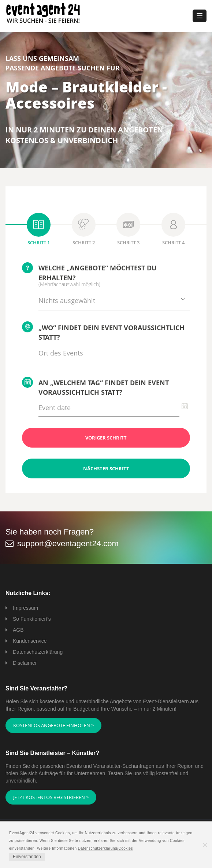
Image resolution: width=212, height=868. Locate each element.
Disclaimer (25, 663)
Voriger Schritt (106, 438)
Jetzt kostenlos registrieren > (51, 797)
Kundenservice (30, 641)
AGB (18, 630)
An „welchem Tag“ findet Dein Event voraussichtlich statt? (95, 387)
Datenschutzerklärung (38, 652)
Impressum (25, 608)
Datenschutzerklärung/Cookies (105, 848)
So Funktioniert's (32, 619)
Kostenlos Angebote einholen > (53, 725)
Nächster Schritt (106, 468)
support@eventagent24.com (68, 544)
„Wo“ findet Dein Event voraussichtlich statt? (103, 331)
